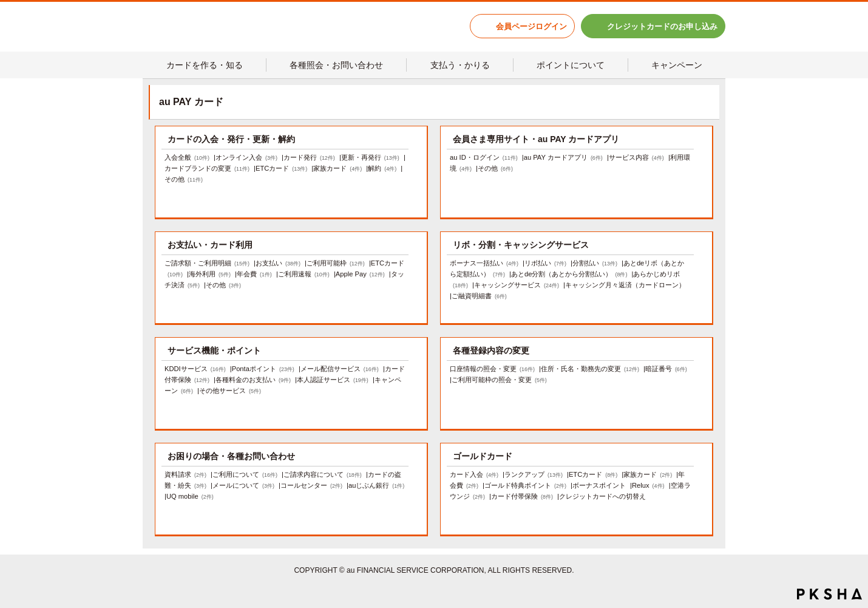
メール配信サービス (340, 369)
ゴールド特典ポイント (525, 485)
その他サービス (230, 391)
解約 (382, 168)
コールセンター (311, 485)
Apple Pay (360, 274)
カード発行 (309, 157)
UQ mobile (190, 496)
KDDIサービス (195, 369)
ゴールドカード (483, 456)
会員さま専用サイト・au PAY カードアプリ (536, 139)
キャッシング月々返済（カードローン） (625, 285)
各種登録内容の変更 (491, 350)
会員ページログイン (531, 26)
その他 (184, 179)
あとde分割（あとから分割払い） (569, 274)
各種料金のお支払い (253, 380)
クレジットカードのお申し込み (662, 26)
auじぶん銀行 (376, 485)
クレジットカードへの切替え (602, 496)
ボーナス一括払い (484, 263)
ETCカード (281, 168)
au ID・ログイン (484, 157)
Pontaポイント (263, 369)
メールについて (243, 485)
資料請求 (185, 474)
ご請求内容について (323, 474)
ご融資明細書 (479, 296)
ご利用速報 (304, 274)
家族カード (337, 168)
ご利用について (245, 474)
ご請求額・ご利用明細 (207, 263)
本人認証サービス (333, 380)
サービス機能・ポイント (214, 350)
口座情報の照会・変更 (492, 369)
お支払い (278, 263)
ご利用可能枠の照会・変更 (499, 380)
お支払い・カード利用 (210, 245)
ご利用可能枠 (336, 263)
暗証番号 (666, 369)
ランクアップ (534, 474)
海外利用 (210, 274)
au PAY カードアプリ (563, 157)
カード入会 (474, 474)
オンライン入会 (246, 157)
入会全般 (187, 157)
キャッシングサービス (517, 285)
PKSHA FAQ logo (829, 594)
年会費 (254, 274)
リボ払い (545, 263)
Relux (648, 485)
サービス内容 (636, 157)
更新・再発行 (370, 157)
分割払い (595, 263)
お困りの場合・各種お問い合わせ (231, 456)
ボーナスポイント (599, 485)
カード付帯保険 (522, 496)
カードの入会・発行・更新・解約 (231, 139)
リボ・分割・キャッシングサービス (521, 245)
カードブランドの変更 (207, 168)
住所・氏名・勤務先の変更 (590, 369)
